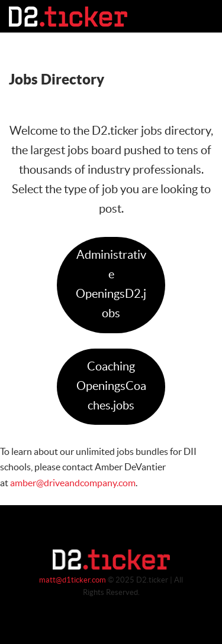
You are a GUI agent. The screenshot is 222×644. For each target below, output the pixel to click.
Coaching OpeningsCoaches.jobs (111, 386)
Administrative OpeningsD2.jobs (111, 284)
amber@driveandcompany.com (73, 483)
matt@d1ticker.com (73, 580)
